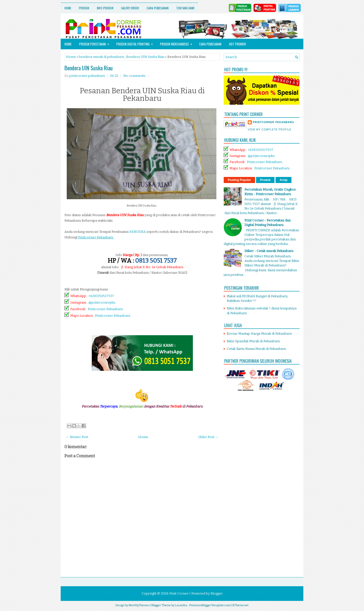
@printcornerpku (102, 302)
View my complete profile (270, 130)
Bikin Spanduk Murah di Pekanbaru (253, 341)
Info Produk (105, 8)
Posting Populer (239, 180)
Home (68, 8)
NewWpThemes (139, 605)
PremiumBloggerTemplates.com (210, 605)
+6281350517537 (101, 296)
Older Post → (208, 437)
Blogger (217, 593)
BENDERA (138, 232)
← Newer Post (77, 437)
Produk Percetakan (96, 43)
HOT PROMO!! (237, 44)
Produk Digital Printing (136, 43)
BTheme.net (241, 605)
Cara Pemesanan (158, 8)
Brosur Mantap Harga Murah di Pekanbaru (259, 334)
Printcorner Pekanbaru (105, 309)
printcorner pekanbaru (273, 122)
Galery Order (130, 8)
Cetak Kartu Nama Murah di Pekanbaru (256, 349)
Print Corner (179, 593)
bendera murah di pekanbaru (101, 57)
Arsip (283, 180)
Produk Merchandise (178, 43)
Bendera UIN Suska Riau (145, 57)
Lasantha (181, 605)
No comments (134, 76)
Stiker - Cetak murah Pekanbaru (269, 251)
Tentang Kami (185, 8)
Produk (84, 8)
